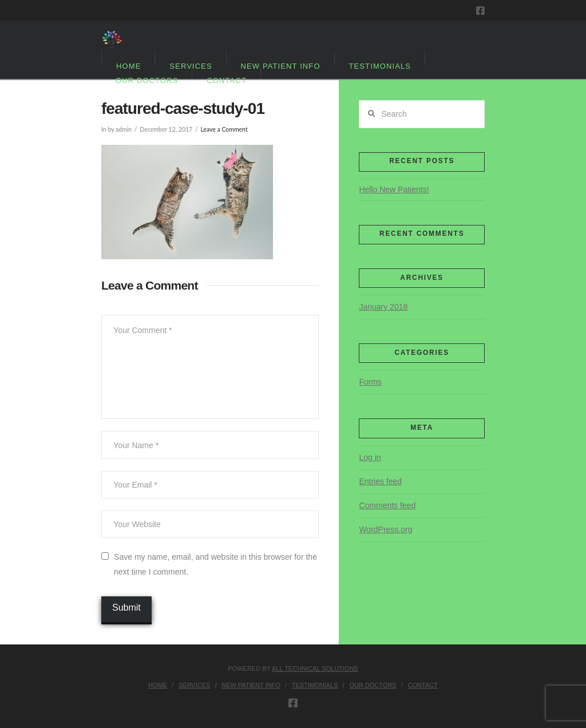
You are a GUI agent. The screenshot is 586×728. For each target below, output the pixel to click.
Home (158, 685)
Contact (423, 685)
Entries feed (380, 481)
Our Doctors (373, 685)
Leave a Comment (224, 129)
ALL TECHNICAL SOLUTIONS (315, 668)
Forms (370, 382)
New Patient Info (251, 685)
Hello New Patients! (394, 189)
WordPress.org (385, 529)
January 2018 (383, 307)
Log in (370, 457)
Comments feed (387, 505)
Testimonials (315, 685)
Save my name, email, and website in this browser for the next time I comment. (215, 564)
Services (194, 685)
